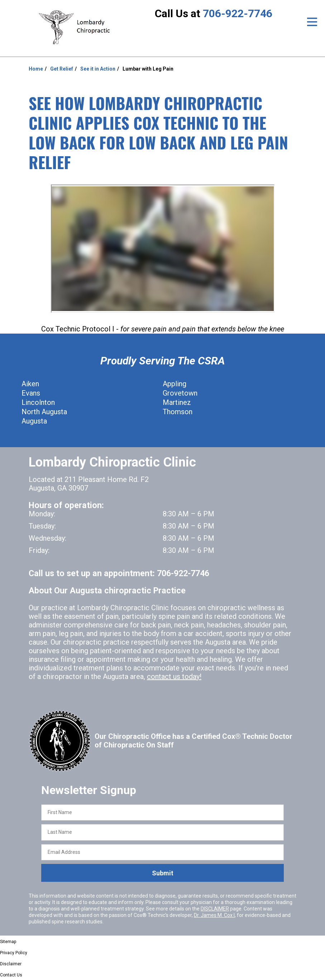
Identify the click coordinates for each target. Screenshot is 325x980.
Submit (163, 873)
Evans (31, 393)
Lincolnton (38, 402)
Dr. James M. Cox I (214, 915)
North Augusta (44, 412)
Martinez (177, 402)
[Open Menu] (312, 22)
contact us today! (174, 677)
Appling (175, 384)
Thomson (178, 412)
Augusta (34, 421)
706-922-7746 (238, 13)
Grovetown (180, 393)
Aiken (30, 384)
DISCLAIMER (215, 909)
